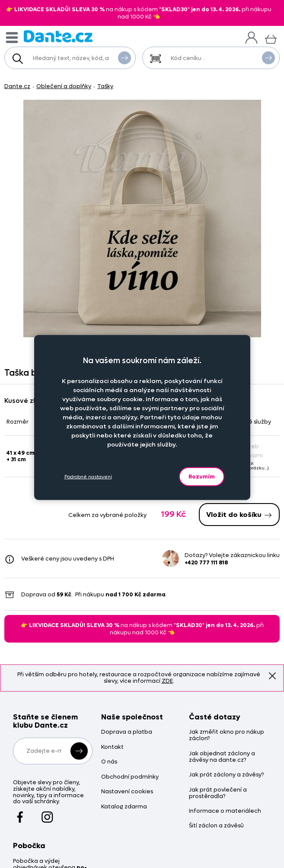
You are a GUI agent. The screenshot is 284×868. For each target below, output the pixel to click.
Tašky (105, 86)
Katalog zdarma (124, 807)
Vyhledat (124, 57)
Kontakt (112, 747)
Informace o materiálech (225, 811)
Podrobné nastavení (88, 477)
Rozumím (202, 477)
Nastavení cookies (127, 792)
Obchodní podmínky (130, 777)
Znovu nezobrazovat (272, 675)
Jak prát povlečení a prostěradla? (218, 793)
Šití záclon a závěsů (216, 826)
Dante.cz (17, 86)
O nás (109, 762)
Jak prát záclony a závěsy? (226, 775)
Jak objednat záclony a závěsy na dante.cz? (222, 757)
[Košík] (271, 38)
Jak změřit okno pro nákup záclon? (227, 735)
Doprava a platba (127, 732)
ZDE (167, 681)
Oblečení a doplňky (64, 86)
